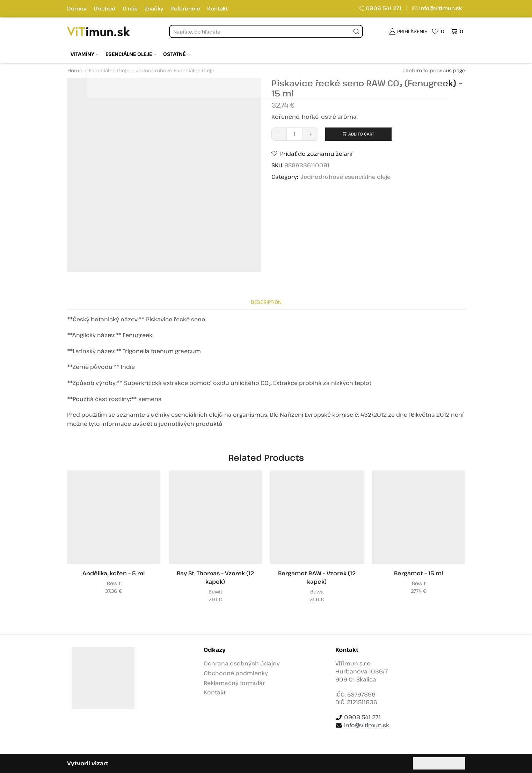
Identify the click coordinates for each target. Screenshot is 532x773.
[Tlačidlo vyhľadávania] (356, 31)
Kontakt (217, 8)
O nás (130, 8)
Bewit (114, 583)
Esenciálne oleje (131, 54)
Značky (154, 8)
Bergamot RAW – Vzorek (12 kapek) (317, 577)
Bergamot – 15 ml (418, 573)
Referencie (185, 8)
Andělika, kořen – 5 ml (114, 573)
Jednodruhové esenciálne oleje (175, 70)
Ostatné (176, 54)
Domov (77, 8)
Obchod (105, 8)
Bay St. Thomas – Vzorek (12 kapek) (215, 577)
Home (75, 70)
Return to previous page (435, 70)
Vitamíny (85, 54)
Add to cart (361, 134)
